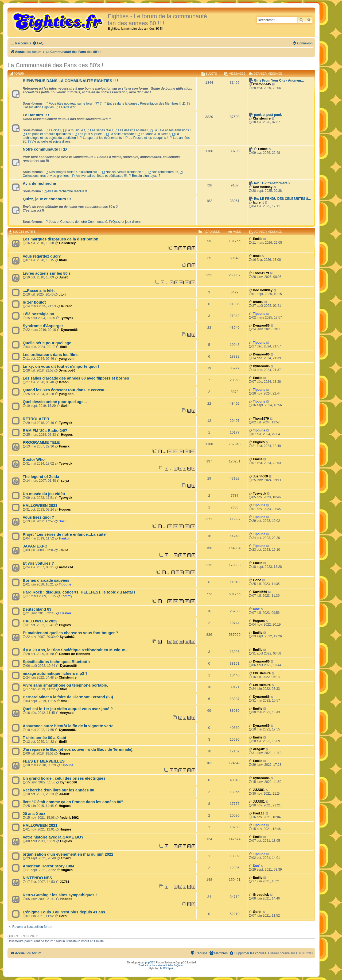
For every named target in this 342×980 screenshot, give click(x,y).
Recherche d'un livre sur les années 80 (58, 790)
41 (187, 642)
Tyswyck (67, 318)
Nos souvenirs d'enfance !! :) (124, 172)
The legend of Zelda (41, 477)
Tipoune (259, 314)
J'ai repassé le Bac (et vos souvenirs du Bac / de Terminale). (78, 749)
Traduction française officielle (156, 965)
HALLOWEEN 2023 (40, 506)
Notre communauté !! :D (45, 149)
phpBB (149, 962)
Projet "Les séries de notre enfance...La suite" (65, 534)
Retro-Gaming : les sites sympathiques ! (60, 895)
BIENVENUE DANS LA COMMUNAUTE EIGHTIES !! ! (71, 81)
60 (193, 451)
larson (64, 382)
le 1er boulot (34, 302)
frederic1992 (69, 818)
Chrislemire (262, 118)
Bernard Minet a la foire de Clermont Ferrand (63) (68, 697)
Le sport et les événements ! (101, 138)
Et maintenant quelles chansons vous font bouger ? (70, 633)
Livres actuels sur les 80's (47, 273)
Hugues (67, 435)
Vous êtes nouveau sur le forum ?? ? (73, 104)
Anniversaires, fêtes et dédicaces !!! (100, 176)
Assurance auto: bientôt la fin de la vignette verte (68, 726)
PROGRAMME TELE (41, 442)
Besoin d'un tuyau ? (144, 176)
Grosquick (261, 895)
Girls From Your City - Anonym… (279, 81)
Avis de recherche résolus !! (65, 191)
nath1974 (66, 567)
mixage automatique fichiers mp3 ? (55, 673)
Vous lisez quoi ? (38, 517)
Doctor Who (34, 460)
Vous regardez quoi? (42, 256)
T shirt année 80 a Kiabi (44, 738)
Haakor (65, 538)
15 (170, 526)
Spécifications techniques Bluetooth (56, 662)
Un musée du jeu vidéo (44, 494)
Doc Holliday (263, 187)
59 (187, 451)
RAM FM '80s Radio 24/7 (45, 431)
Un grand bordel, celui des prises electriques (64, 778)
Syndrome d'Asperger (43, 326)
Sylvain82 (67, 637)
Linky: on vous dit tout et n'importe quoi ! (61, 366)
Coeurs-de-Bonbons (75, 654)
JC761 (65, 882)
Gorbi (63, 916)
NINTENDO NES (37, 878)
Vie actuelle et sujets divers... (51, 141)
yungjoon (66, 359)
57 (176, 451)
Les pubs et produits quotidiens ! (48, 134)
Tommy (67, 596)
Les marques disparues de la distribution (61, 239)
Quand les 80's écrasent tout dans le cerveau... (66, 390)
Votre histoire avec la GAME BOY (53, 837)
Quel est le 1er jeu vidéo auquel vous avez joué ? (68, 709)
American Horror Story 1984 (48, 866)
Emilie (263, 149)
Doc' (62, 521)
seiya (65, 481)
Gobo (257, 580)
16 (176, 526)
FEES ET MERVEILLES (44, 761)
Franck (64, 446)
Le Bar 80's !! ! (36, 115)
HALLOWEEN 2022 (40, 621)
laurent (258, 202)
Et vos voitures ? (38, 563)
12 (193, 282)
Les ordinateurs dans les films (51, 355)
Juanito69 (260, 476)
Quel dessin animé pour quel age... (55, 402)
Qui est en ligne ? (23, 936)
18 (187, 526)
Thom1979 (261, 273)
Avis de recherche (39, 183)
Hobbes (66, 899)
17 (181, 526)
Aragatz (259, 749)
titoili (63, 260)
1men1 (66, 858)
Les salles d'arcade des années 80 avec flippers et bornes (76, 378)
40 (181, 642)
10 (181, 282)
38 (187, 601)
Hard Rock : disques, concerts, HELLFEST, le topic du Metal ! (79, 592)
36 (176, 601)
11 (187, 282)
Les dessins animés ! (131, 130)
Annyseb (67, 713)
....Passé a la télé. (39, 290)
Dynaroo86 (69, 330)
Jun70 (64, 277)
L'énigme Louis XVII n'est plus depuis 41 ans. (65, 912)
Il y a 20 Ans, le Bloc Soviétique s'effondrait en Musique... (75, 650)
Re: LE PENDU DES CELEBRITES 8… (282, 199)
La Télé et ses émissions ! (170, 130)
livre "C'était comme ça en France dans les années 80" (73, 802)
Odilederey (67, 243)
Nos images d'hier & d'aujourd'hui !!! (73, 172)
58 (181, 451)
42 (193, 642)
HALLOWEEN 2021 (40, 825)
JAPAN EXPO (35, 546)
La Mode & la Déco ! (154, 134)
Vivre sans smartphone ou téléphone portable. (65, 685)
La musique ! (74, 130)
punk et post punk (268, 115)
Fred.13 (259, 813)
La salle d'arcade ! (121, 134)
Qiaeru (180, 965)
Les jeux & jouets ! (90, 134)
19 (193, 526)
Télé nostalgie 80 (38, 314)
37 (181, 601)
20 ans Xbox (34, 814)
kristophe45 (262, 84)
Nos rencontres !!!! (163, 172)
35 (170, 601)
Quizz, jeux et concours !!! (47, 199)
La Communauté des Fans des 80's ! (55, 65)
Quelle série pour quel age (47, 343)
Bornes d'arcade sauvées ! (47, 580)
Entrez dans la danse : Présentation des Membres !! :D (144, 104)
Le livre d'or (66, 107)
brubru (258, 302)
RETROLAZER (36, 419)
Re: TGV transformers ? (272, 183)
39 (193, 601)
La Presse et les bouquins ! (147, 138)
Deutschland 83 (37, 609)
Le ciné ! (53, 130)
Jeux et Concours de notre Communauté (76, 222)
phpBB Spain (166, 968)
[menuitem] (38, 43)
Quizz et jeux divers (125, 222)
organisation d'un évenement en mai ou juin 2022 (68, 854)
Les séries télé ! (100, 130)
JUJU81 (65, 794)
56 (170, 451)
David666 (260, 592)
